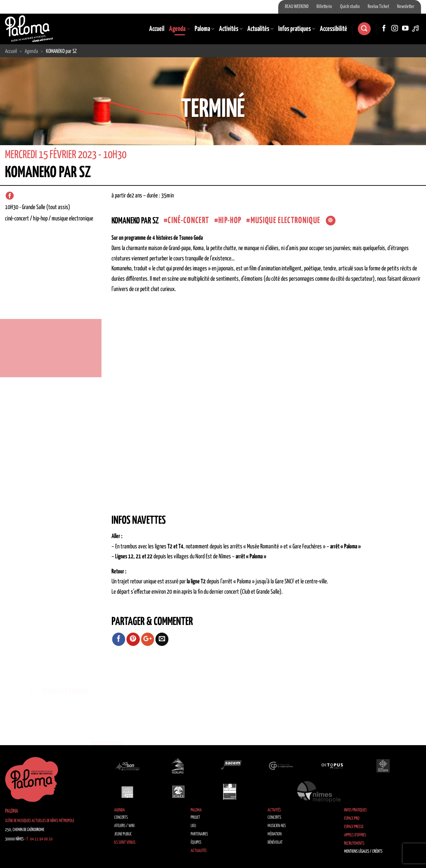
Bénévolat (275, 843)
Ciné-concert (188, 221)
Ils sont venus (125, 843)
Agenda (179, 29)
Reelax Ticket (378, 7)
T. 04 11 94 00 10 (39, 839)
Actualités (260, 29)
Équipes (196, 843)
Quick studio (350, 7)
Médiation (275, 834)
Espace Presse (354, 827)
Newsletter (406, 7)
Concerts (121, 818)
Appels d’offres (355, 835)
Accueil (157, 29)
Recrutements (354, 844)
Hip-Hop (230, 221)
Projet (195, 818)
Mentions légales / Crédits (363, 852)
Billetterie (324, 7)
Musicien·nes (277, 826)
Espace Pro (352, 819)
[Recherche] (364, 29)
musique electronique (286, 221)
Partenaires (199, 834)
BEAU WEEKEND (297, 7)
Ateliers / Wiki (124, 826)
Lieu (193, 826)
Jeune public (123, 834)
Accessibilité (333, 29)
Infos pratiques (297, 29)
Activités (231, 29)
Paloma (205, 29)
